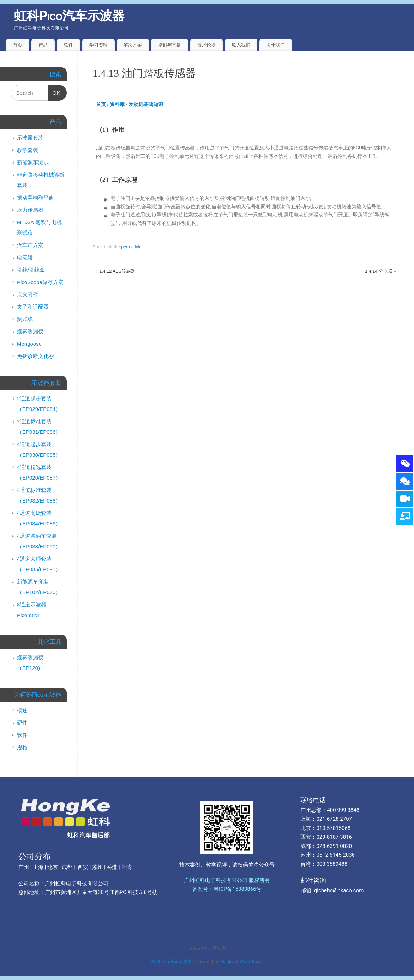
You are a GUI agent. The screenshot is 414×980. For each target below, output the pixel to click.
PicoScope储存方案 (40, 282)
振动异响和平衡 (35, 198)
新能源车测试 (33, 162)
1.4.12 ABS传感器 (116, 271)
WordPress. (251, 962)
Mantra (227, 962)
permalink (131, 247)
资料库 (117, 104)
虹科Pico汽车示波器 (69, 16)
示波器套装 (30, 138)
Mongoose (29, 344)
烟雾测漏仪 (30, 331)
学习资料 (98, 45)
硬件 (22, 723)
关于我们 (276, 45)
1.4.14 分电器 (380, 271)
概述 (22, 710)
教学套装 (28, 150)
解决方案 (133, 45)
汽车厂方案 (30, 245)
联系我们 (241, 45)
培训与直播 (170, 45)
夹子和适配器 (33, 307)
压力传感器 (30, 210)
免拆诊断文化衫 (35, 356)
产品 (43, 45)
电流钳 (25, 257)
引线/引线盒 (31, 270)
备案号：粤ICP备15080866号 (227, 889)
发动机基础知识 (146, 104)
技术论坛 (206, 45)
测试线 (25, 319)
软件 (68, 45)
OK (55, 90)
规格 (22, 747)
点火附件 (28, 294)
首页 (18, 45)
